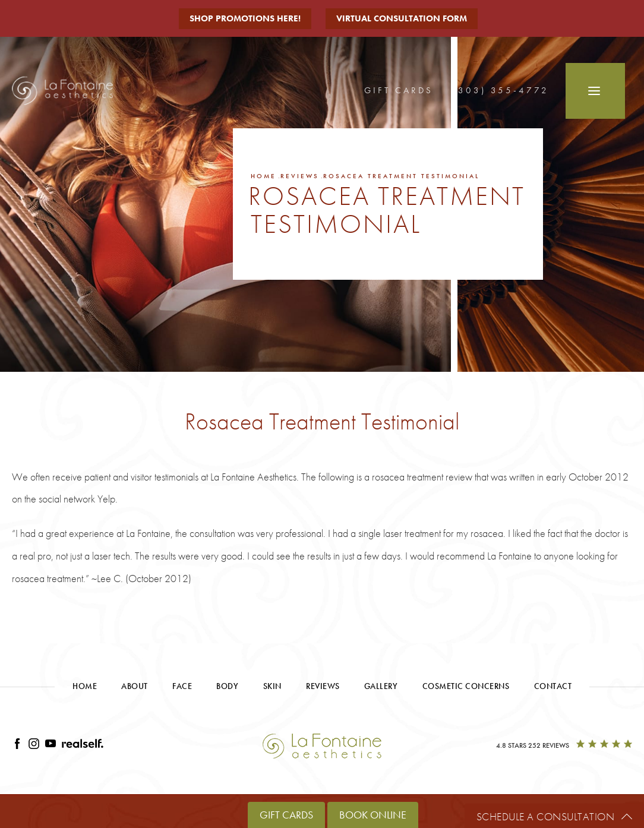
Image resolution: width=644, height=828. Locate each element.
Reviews (300, 176)
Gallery (381, 686)
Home (263, 176)
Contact (553, 686)
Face (182, 686)
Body (227, 686)
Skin (272, 686)
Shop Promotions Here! (245, 18)
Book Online (373, 815)
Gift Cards (399, 90)
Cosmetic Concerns (466, 686)
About (135, 686)
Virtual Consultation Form (402, 18)
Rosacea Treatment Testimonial (401, 176)
